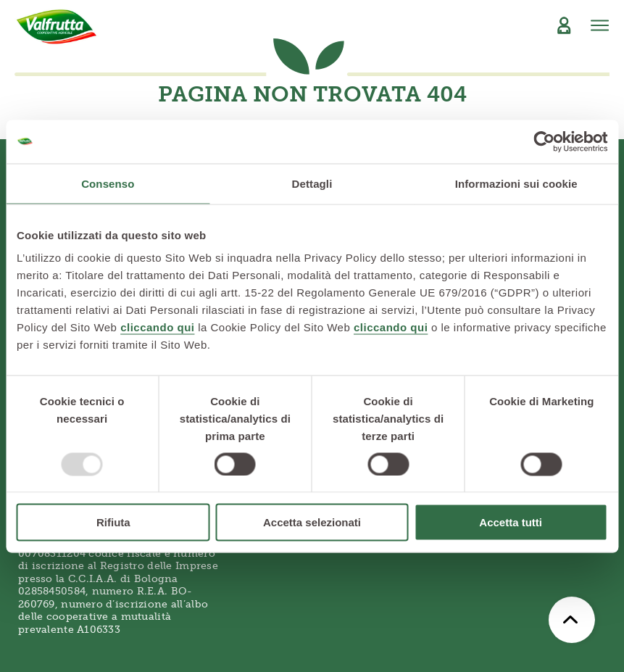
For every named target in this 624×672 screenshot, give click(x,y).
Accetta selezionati (312, 522)
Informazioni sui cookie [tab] (516, 183)
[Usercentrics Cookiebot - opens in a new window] (544, 141)
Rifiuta (113, 522)
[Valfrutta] (57, 27)
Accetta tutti (511, 522)
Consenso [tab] (108, 183)
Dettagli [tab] (312, 183)
